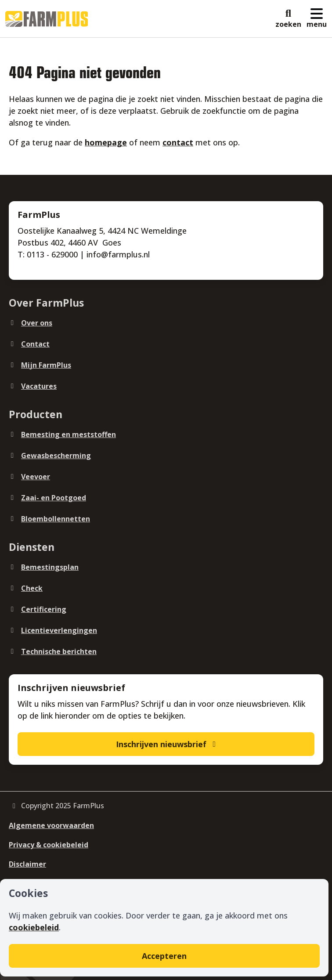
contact (178, 142)
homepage (106, 142)
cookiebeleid (34, 927)
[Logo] (47, 19)
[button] (288, 19)
